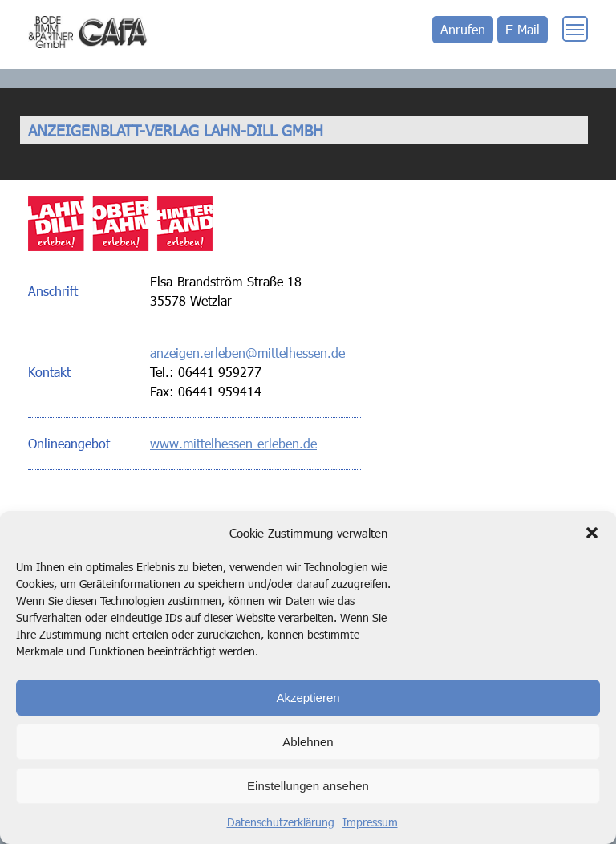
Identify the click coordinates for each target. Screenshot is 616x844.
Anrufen (463, 29)
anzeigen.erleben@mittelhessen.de (247, 353)
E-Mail (523, 29)
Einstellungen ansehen (308, 786)
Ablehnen (308, 742)
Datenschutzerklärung (281, 822)
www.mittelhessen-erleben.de (233, 443)
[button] (592, 533)
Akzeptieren (308, 698)
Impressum (370, 822)
